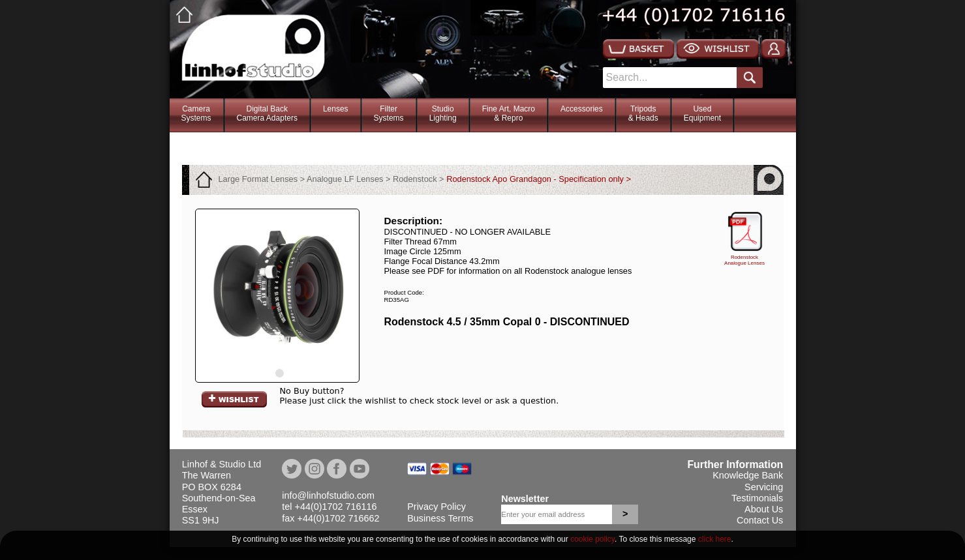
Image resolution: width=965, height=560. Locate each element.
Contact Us (760, 520)
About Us (764, 509)
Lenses (336, 109)
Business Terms (440, 518)
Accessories (582, 109)
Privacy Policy (437, 507)
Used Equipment (702, 113)
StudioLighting (443, 113)
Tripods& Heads (643, 113)
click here (715, 539)
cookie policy (592, 539)
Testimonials (757, 498)
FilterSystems (389, 113)
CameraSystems (196, 113)
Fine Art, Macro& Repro (509, 113)
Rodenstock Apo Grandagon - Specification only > (539, 179)
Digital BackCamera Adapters (267, 113)
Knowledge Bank (748, 475)
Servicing (764, 487)
